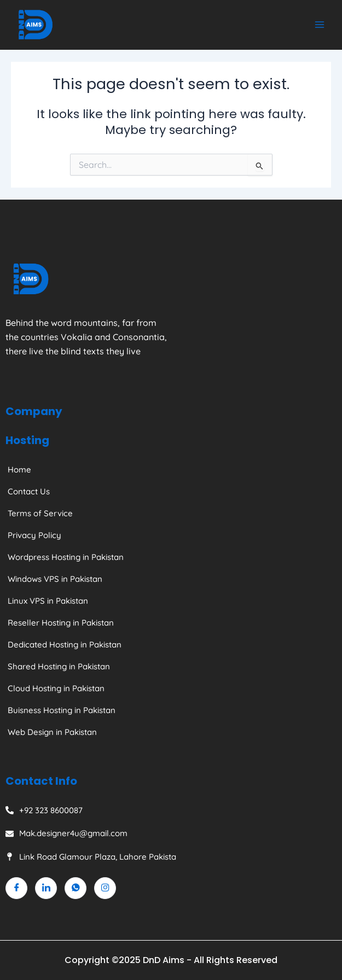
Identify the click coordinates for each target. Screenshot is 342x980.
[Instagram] (105, 888)
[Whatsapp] (76, 888)
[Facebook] (16, 888)
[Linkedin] (46, 888)
